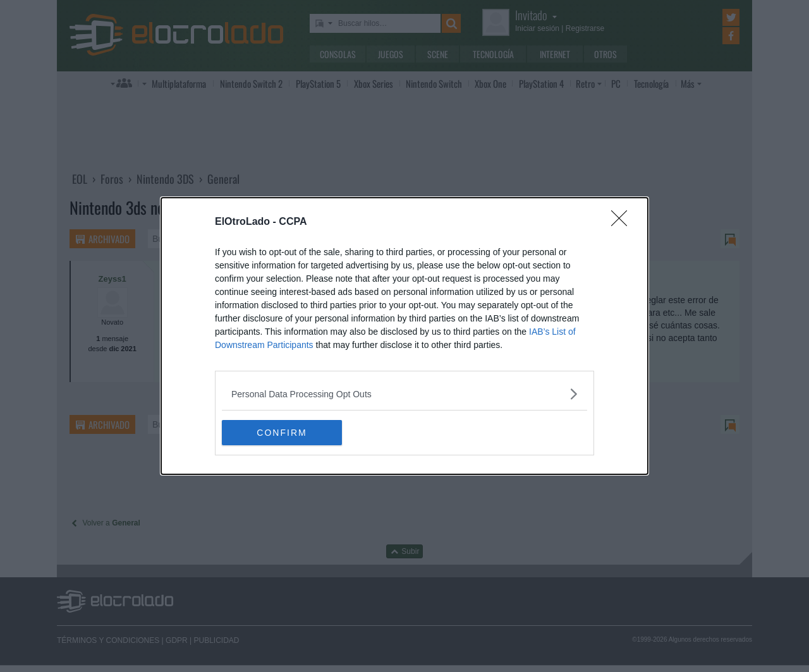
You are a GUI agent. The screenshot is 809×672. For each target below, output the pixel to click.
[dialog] (404, 336)
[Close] (623, 222)
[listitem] (404, 394)
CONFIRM (282, 432)
